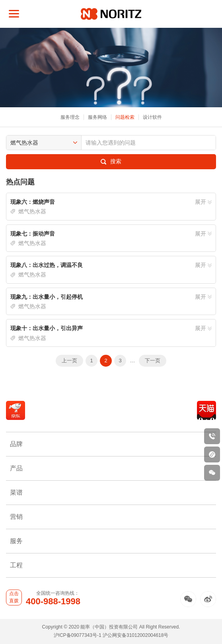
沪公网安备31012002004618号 (135, 635)
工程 (111, 565)
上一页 (69, 361)
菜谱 (111, 492)
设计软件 (152, 117)
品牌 (111, 444)
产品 (111, 468)
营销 (111, 517)
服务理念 (70, 117)
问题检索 (125, 117)
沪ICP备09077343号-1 (78, 635)
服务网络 (97, 117)
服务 (111, 541)
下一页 (153, 361)
